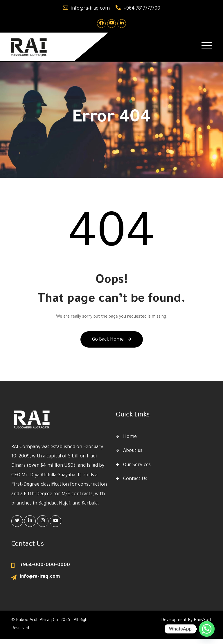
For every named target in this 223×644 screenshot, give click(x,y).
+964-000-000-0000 (45, 565)
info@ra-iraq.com (90, 9)
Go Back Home (112, 340)
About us (133, 451)
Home (130, 437)
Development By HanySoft (186, 620)
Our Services (137, 465)
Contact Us (135, 479)
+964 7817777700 (142, 9)
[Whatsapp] (207, 629)
